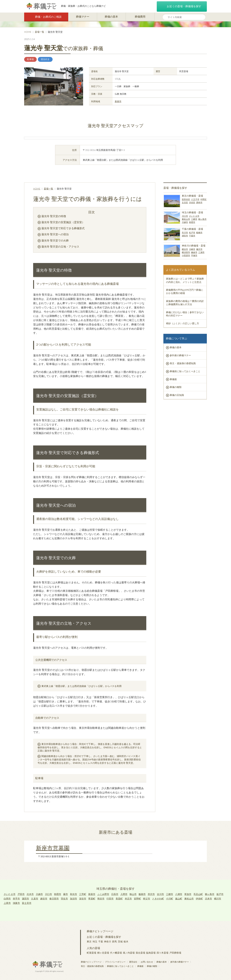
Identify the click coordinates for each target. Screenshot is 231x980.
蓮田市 (25, 899)
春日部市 (54, 899)
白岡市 (7, 899)
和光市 (74, 894)
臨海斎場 (151, 953)
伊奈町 (199, 899)
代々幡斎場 (116, 953)
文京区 (185, 202)
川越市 (185, 222)
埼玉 (95, 941)
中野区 (203, 199)
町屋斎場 (91, 953)
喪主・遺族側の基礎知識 (183, 363)
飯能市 (142, 894)
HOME (28, 32)
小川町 (170, 899)
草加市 (188, 894)
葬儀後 (173, 379)
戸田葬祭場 (175, 953)
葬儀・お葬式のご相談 (46, 17)
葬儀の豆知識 (177, 395)
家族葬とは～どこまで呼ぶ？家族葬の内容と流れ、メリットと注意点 (185, 280)
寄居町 (92, 899)
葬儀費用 (140, 17)
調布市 (199, 202)
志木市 (30, 894)
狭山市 (133, 894)
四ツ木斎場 (162, 953)
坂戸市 (220, 894)
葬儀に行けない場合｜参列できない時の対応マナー (185, 314)
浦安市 (185, 236)
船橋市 (199, 233)
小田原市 (186, 255)
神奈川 (108, 941)
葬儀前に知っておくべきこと (185, 371)
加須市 (74, 899)
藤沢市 (199, 249)
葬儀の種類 (176, 387)
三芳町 (83, 894)
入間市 (124, 894)
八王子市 (195, 199)
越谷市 (44, 899)
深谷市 (83, 899)
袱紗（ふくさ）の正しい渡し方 (183, 323)
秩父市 (147, 899)
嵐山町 (179, 899)
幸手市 (16, 899)
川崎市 (192, 249)
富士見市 (27, 903)
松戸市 (192, 233)
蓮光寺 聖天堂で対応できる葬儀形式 (63, 228)
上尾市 (7, 903)
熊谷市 (101, 899)
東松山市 (186, 219)
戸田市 (21, 894)
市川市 (185, 233)
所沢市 (151, 894)
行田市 (110, 899)
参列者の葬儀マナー (180, 355)
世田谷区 (186, 199)
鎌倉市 (194, 252)
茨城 (120, 941)
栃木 (126, 941)
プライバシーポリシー (115, 962)
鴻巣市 (16, 903)
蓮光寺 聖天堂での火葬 (55, 240)
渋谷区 (192, 202)
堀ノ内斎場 (129, 953)
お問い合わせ (147, 962)
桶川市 (218, 899)
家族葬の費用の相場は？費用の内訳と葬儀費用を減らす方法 (185, 303)
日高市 (115, 894)
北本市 (208, 899)
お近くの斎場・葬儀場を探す (182, 6)
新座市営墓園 (53, 848)
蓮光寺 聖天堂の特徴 (54, 216)
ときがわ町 (158, 899)
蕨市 (66, 894)
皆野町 (137, 899)
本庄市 (128, 899)
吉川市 (160, 894)
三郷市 (194, 219)
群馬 (114, 941)
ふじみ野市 (103, 894)
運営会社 (133, 962)
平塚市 (194, 255)
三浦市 (201, 252)
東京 (89, 941)
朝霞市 (192, 222)
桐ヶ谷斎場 (103, 953)
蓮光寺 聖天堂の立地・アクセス (60, 246)
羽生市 (64, 899)
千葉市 (192, 236)
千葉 (101, 941)
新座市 (118, 101)
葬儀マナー (83, 17)
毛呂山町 (198, 894)
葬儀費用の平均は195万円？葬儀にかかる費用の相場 (185, 291)
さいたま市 (194, 216)
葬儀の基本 (111, 17)
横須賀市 (186, 252)
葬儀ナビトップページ (100, 931)
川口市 (185, 216)
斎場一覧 (39, 32)
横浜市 (185, 249)
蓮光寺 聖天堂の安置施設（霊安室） (63, 222)
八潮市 (179, 894)
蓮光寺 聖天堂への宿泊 (55, 234)
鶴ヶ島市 (202, 219)
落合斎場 (140, 953)
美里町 (119, 899)
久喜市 (35, 899)
